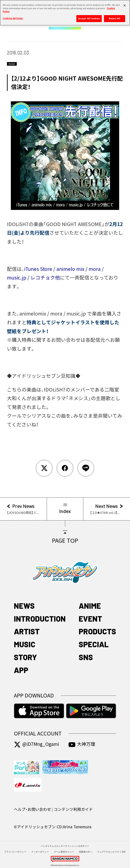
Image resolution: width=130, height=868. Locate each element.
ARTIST (27, 631)
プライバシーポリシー (15, 852)
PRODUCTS (97, 631)
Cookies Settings (13, 16)
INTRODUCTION (40, 619)
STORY (25, 657)
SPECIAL (94, 644)
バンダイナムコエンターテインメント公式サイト (65, 846)
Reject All (114, 17)
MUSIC (25, 644)
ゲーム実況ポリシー (64, 852)
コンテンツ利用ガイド (73, 809)
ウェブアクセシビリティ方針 (111, 852)
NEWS (24, 606)
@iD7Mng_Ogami (36, 744)
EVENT (90, 619)
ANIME (90, 606)
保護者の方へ (85, 852)
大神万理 (82, 744)
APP (21, 670)
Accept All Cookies (89, 17)
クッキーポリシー (40, 852)
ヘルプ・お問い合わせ (32, 809)
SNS (86, 657)
